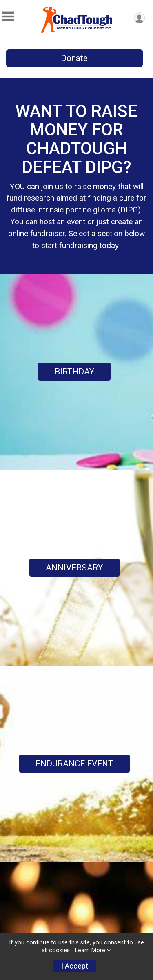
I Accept (75, 966)
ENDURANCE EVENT (74, 764)
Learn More (90, 950)
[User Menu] (139, 18)
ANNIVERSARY (74, 568)
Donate (74, 58)
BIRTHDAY (74, 372)
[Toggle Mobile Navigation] (8, 17)
